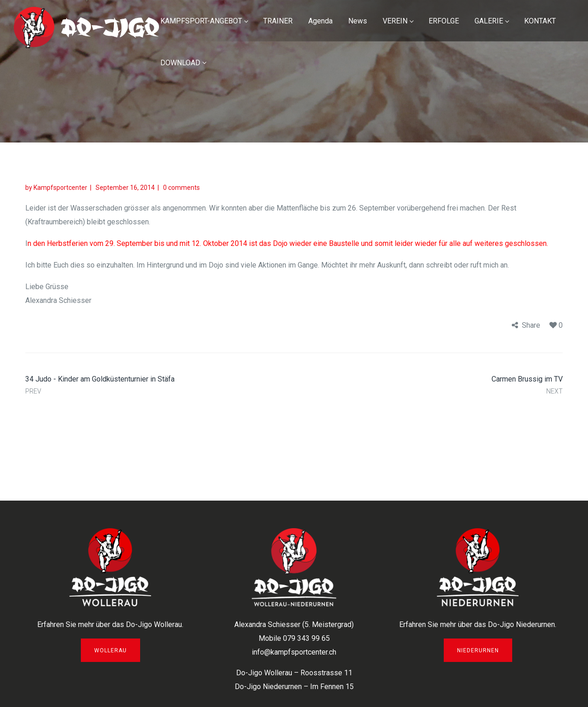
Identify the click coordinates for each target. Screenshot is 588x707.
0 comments (181, 188)
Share (531, 325)
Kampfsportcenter (60, 188)
